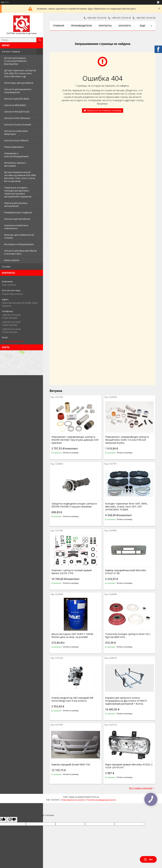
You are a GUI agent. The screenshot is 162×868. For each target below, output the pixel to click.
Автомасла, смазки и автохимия (15, 164)
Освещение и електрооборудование (16, 155)
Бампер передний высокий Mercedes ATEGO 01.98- (126, 572)
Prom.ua (95, 797)
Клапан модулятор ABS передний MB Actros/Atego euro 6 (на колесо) (72, 699)
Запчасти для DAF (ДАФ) (17, 99)
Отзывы (6, 267)
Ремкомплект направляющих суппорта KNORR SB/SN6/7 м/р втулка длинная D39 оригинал (75, 440)
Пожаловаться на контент (73, 800)
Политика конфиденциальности (101, 800)
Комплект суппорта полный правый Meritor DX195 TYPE (71, 572)
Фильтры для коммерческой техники (19, 236)
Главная (59, 26)
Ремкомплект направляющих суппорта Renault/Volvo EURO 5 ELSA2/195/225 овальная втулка (127, 440)
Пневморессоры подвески (18, 212)
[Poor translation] (12, 820)
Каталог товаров (11, 51)
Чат (148, 859)
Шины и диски (12, 260)
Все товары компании (141, 788)
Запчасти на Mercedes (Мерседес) (16, 132)
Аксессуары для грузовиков (19, 83)
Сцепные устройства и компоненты (16, 227)
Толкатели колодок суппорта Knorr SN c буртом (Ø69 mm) (128, 636)
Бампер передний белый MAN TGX (71, 765)
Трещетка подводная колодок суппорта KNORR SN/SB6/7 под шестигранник (74, 505)
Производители (81, 26)
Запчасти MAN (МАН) (15, 105)
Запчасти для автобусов (17, 219)
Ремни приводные (14, 147)
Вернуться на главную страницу (104, 110)
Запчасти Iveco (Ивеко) (16, 140)
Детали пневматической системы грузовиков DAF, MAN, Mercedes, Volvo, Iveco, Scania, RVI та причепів (20, 177)
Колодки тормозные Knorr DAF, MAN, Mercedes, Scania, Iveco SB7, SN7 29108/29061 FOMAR (126, 507)
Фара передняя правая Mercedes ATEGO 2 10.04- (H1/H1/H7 (129, 766)
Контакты (105, 26)
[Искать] (40, 40)
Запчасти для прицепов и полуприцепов (18, 91)
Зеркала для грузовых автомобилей (16, 204)
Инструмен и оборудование (19, 244)
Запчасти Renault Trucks (17, 112)
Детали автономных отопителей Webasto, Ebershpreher (16, 61)
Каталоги (125, 26)
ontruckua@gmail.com (13, 341)
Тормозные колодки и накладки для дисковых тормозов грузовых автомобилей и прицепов (18, 192)
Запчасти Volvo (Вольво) (17, 118)
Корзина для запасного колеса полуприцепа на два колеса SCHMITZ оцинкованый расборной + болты (126, 701)
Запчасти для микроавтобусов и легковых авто (20, 252)
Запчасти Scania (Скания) (17, 124)
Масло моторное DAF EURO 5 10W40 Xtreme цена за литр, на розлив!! (72, 636)
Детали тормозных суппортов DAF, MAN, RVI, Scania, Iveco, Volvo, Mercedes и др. (20, 73)
